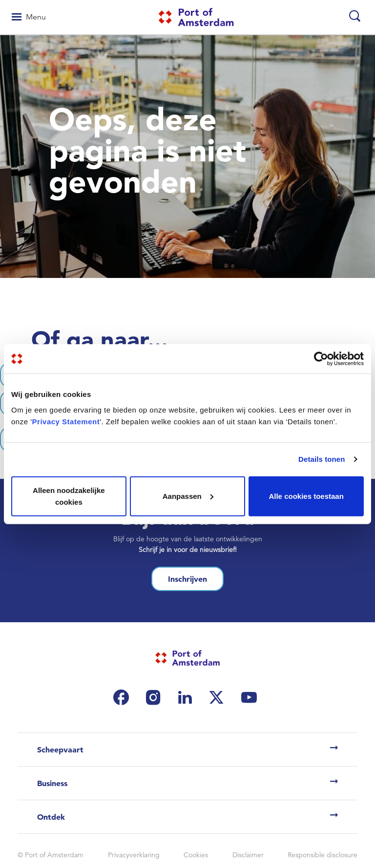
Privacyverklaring (134, 855)
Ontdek (51, 817)
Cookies (196, 855)
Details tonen (322, 459)
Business (52, 783)
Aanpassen (188, 496)
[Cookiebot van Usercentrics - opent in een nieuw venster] (321, 359)
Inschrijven (187, 579)
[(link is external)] (124, 697)
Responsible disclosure (323, 855)
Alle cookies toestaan (306, 496)
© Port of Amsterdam (51, 855)
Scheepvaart (60, 750)
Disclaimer (248, 855)
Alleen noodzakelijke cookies (69, 496)
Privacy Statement (66, 421)
